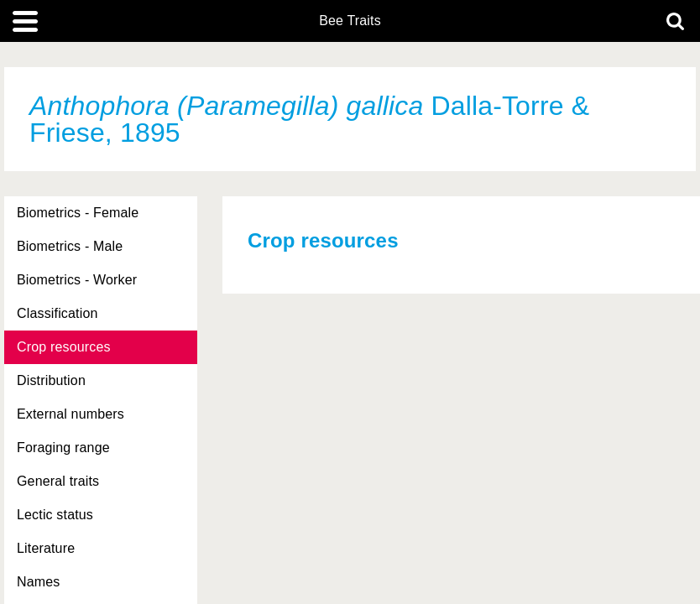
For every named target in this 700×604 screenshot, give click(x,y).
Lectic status (55, 515)
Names (38, 582)
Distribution (51, 380)
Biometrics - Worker (77, 280)
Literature (46, 548)
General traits (58, 481)
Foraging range (63, 448)
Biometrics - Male (70, 246)
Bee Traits (350, 21)
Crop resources (64, 347)
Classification (57, 313)
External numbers (71, 414)
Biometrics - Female (78, 213)
